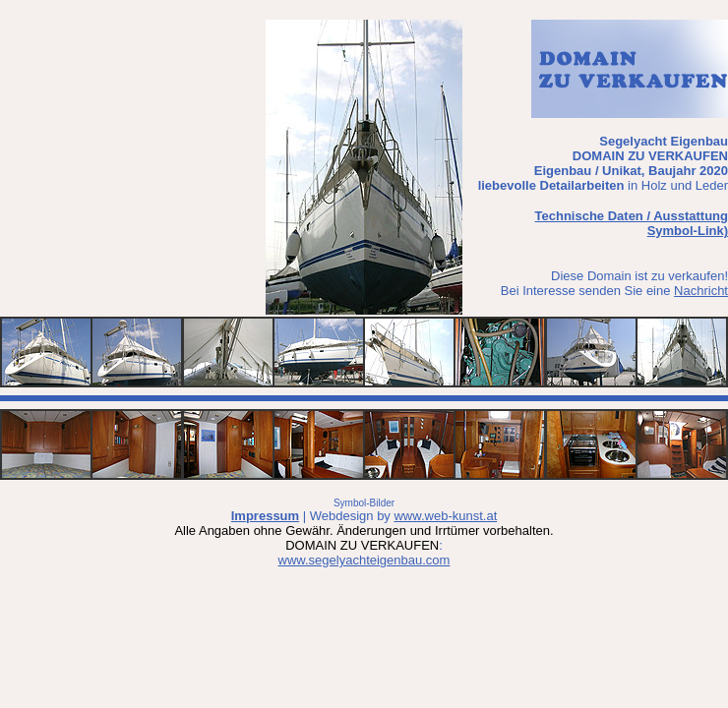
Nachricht (701, 291)
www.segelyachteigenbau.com (364, 560)
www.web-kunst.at (445, 516)
